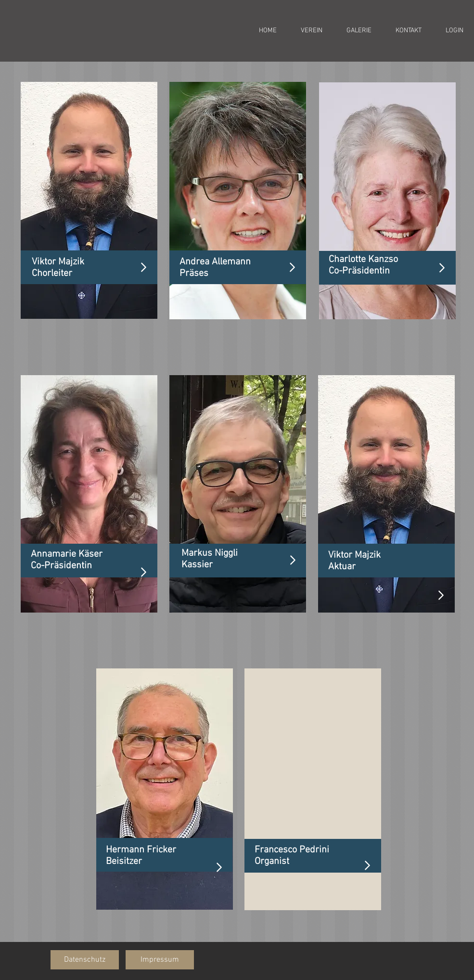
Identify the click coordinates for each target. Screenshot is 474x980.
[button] (85, 960)
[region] (89, 200)
